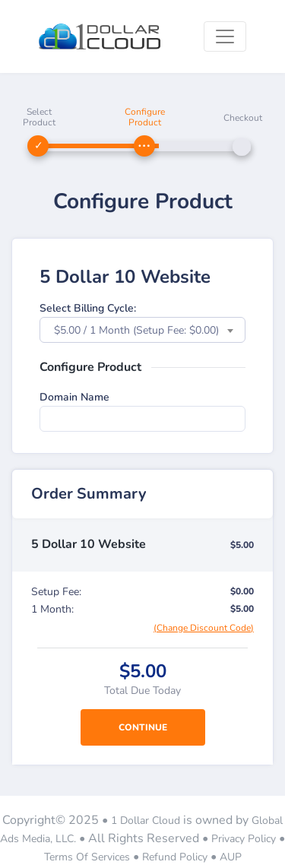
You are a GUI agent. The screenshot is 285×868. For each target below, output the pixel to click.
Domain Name (74, 397)
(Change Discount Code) (204, 628)
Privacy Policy (244, 839)
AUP (231, 857)
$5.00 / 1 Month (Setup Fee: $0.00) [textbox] (136, 330)
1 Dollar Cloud (146, 820)
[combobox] (142, 330)
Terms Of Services (87, 857)
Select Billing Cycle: (88, 308)
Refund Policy (175, 857)
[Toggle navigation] (225, 36)
